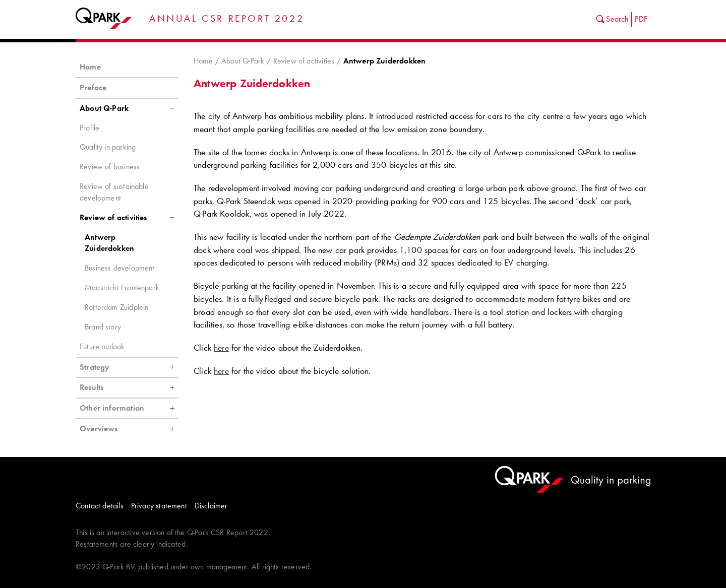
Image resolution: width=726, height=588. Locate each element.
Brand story (103, 327)
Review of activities (304, 61)
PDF (641, 19)
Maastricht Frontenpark (122, 287)
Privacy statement (159, 506)
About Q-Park (243, 61)
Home (203, 61)
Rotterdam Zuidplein (116, 307)
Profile (89, 128)
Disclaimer (211, 506)
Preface (93, 87)
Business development (120, 268)
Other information (129, 408)
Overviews (129, 429)
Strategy (129, 367)
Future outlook (102, 346)
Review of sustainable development (114, 192)
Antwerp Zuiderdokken (109, 243)
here (221, 348)
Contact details (100, 506)
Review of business (110, 167)
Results (129, 387)
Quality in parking (108, 147)
